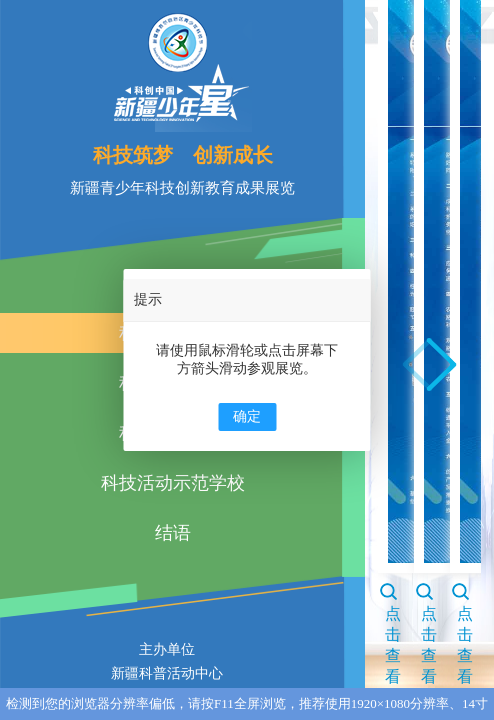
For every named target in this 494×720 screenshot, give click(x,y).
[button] (441, 364)
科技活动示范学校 (173, 483)
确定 (247, 416)
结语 (173, 533)
